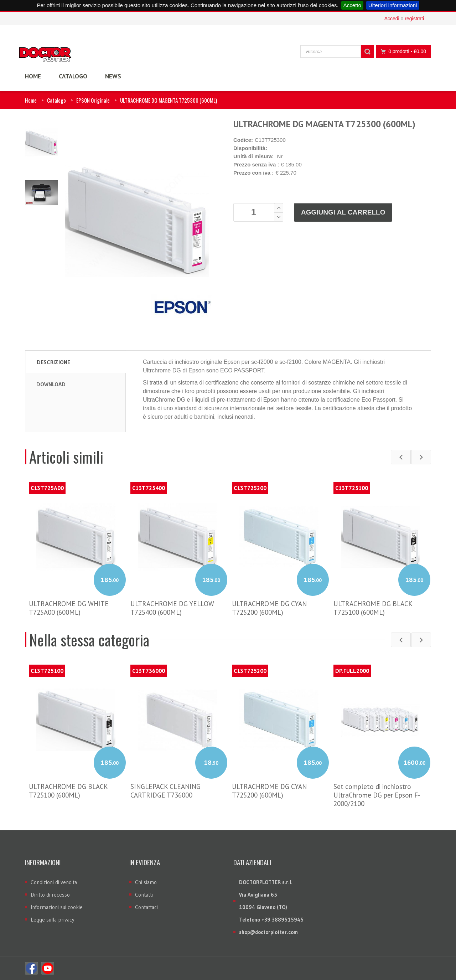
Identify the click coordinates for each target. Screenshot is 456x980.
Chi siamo (146, 882)
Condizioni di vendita (54, 882)
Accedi (392, 19)
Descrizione (53, 362)
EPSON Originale (93, 100)
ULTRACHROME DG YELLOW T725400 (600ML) (172, 608)
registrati (414, 19)
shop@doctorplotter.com (268, 932)
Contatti (144, 895)
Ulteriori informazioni (393, 5)
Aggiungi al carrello (343, 212)
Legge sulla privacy (53, 920)
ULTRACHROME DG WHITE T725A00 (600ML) (69, 608)
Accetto (352, 5)
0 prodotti (401, 51)
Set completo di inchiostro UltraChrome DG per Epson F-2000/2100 (377, 795)
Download (51, 384)
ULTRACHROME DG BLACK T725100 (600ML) (373, 608)
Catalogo (56, 100)
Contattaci (146, 907)
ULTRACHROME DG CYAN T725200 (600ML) (269, 608)
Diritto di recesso (50, 895)
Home (31, 100)
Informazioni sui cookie (57, 907)
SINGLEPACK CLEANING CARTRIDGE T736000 (165, 791)
